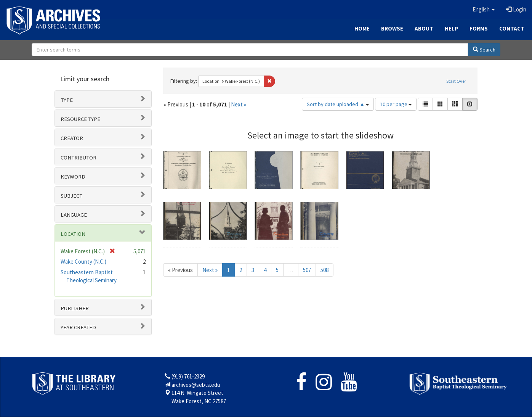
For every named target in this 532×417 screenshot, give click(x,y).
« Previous (180, 270)
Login (516, 9)
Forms (479, 28)
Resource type (80, 119)
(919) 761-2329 (188, 376)
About (424, 28)
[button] (484, 10)
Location (73, 234)
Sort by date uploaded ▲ (338, 104)
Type (67, 100)
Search (484, 50)
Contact (512, 28)
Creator (72, 138)
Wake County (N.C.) (83, 262)
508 (324, 270)
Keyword (73, 177)
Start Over (456, 81)
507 (307, 270)
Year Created (78, 327)
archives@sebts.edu (196, 385)
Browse (392, 28)
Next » (239, 104)
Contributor (79, 158)
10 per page (396, 104)
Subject (71, 196)
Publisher (75, 308)
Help (451, 28)
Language (74, 215)
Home (362, 28)
